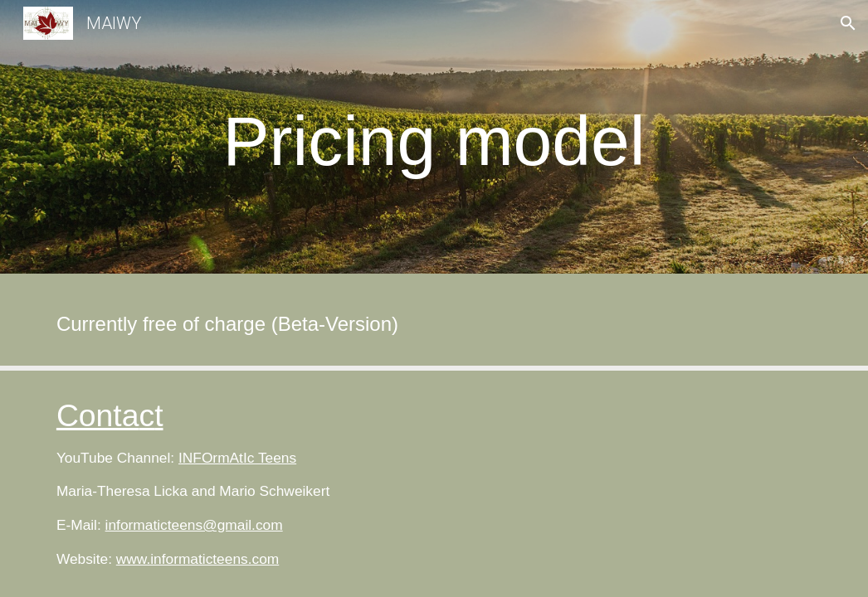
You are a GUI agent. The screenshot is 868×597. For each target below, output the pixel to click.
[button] (848, 23)
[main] (434, 141)
